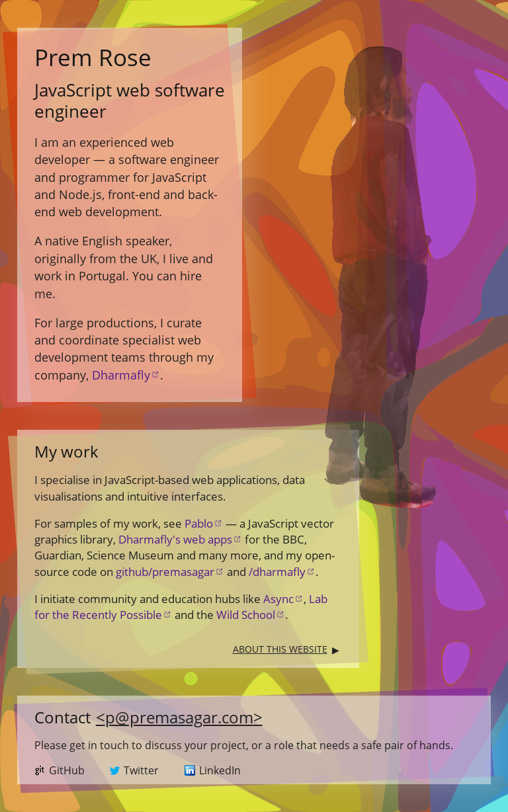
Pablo (199, 523)
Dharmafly (121, 375)
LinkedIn (220, 770)
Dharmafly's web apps (175, 539)
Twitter (141, 770)
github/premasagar (165, 572)
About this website (280, 649)
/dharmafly (277, 572)
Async (278, 599)
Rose (93, 57)
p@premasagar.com (179, 717)
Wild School (246, 615)
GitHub (67, 770)
